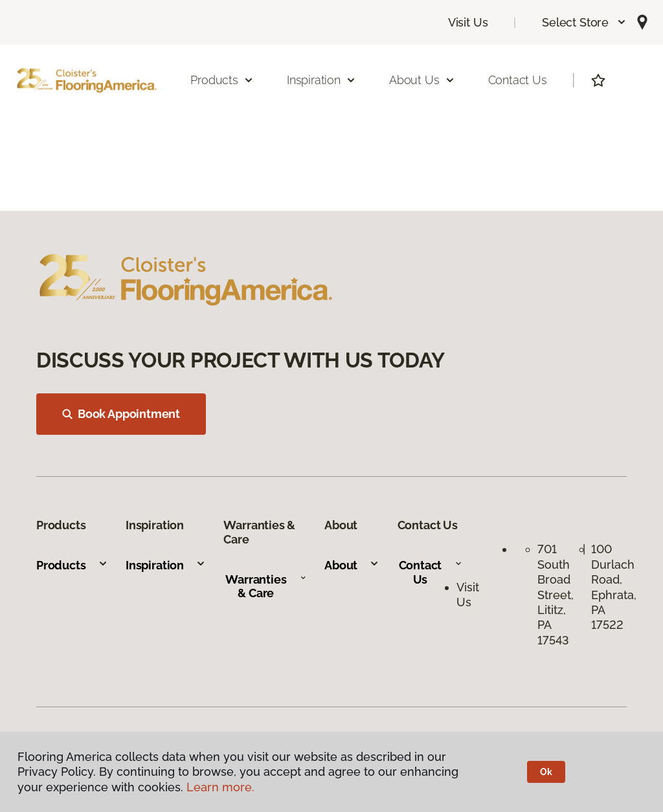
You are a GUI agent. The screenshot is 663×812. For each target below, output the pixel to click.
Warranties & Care (266, 587)
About (352, 565)
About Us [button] (422, 80)
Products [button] (222, 80)
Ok (546, 772)
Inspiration (166, 565)
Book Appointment (121, 414)
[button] (584, 22)
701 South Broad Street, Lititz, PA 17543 (557, 594)
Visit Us (468, 22)
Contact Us (518, 80)
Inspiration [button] (321, 80)
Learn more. (220, 787)
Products (72, 565)
